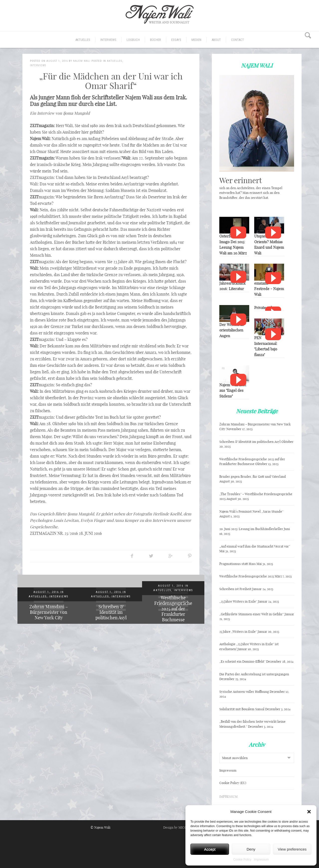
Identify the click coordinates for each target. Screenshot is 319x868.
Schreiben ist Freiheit (235, 589)
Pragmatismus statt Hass (238, 564)
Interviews (108, 40)
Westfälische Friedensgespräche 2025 (247, 576)
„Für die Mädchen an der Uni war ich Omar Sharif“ (111, 81)
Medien (196, 40)
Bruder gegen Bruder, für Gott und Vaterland (253, 476)
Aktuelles (83, 40)
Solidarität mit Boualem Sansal (242, 709)
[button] (309, 812)
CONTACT (238, 40)
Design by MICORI (177, 827)
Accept (210, 849)
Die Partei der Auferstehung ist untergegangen (254, 674)
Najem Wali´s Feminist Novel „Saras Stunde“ (251, 511)
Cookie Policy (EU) (233, 783)
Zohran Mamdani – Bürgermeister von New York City (49, 612)
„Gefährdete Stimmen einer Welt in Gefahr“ (252, 614)
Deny (251, 849)
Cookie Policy (242, 860)
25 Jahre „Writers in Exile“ (238, 631)
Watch (238, 233)
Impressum (261, 860)
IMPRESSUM (228, 796)
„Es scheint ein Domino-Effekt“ (242, 661)
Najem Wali (82, 61)
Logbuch (133, 40)
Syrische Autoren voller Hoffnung (244, 692)
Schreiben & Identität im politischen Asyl (111, 612)
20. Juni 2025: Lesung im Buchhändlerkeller (251, 529)
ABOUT (216, 40)
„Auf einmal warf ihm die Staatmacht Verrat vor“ (255, 546)
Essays (176, 40)
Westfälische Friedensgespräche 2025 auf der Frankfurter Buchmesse (173, 609)
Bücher (156, 40)
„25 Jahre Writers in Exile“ (238, 601)
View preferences (292, 849)
